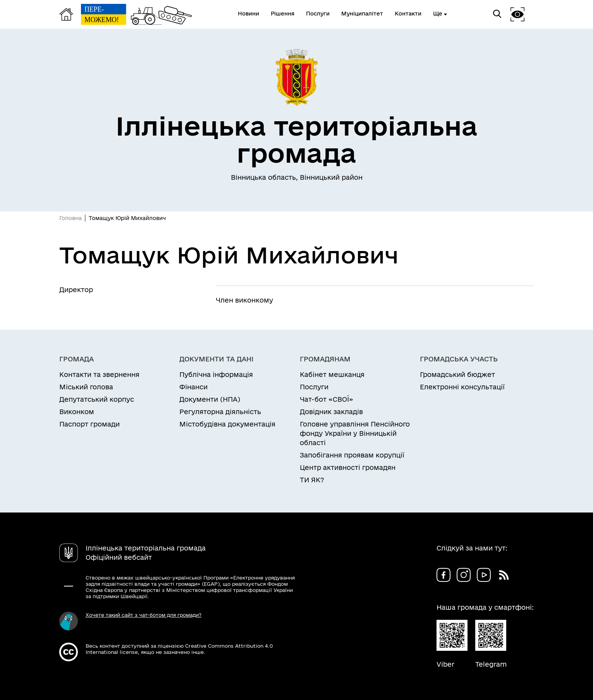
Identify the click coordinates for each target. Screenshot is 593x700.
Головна (70, 218)
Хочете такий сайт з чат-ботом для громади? (144, 615)
